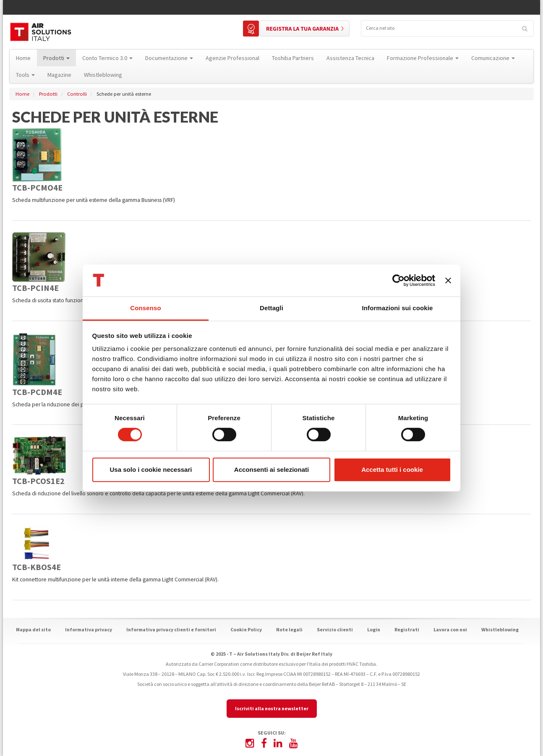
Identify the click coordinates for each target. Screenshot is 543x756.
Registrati (407, 629)
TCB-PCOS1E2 (38, 481)
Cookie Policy (246, 629)
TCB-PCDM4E (37, 392)
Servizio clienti (335, 629)
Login (374, 629)
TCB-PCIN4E (35, 288)
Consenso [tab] (145, 308)
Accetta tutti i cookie (392, 470)
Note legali (289, 629)
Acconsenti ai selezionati (271, 470)
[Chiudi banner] (448, 280)
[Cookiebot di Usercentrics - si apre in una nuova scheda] (398, 280)
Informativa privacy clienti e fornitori (171, 629)
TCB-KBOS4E (37, 567)
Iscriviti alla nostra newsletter (272, 708)
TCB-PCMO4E (37, 187)
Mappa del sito (33, 629)
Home (22, 94)
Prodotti (48, 94)
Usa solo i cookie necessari (151, 470)
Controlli (77, 94)
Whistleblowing (500, 629)
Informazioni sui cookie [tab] (398, 308)
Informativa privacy (89, 629)
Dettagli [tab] (271, 308)
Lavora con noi (450, 629)
